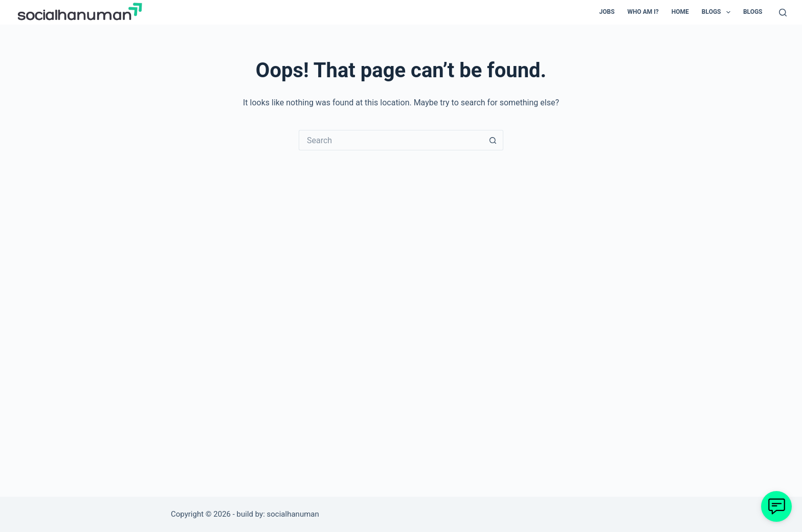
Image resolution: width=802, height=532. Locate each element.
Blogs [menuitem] (718, 12)
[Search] (783, 13)
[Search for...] (391, 140)
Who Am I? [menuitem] (643, 12)
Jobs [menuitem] (607, 12)
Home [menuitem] (680, 12)
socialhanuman (293, 514)
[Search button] (493, 140)
